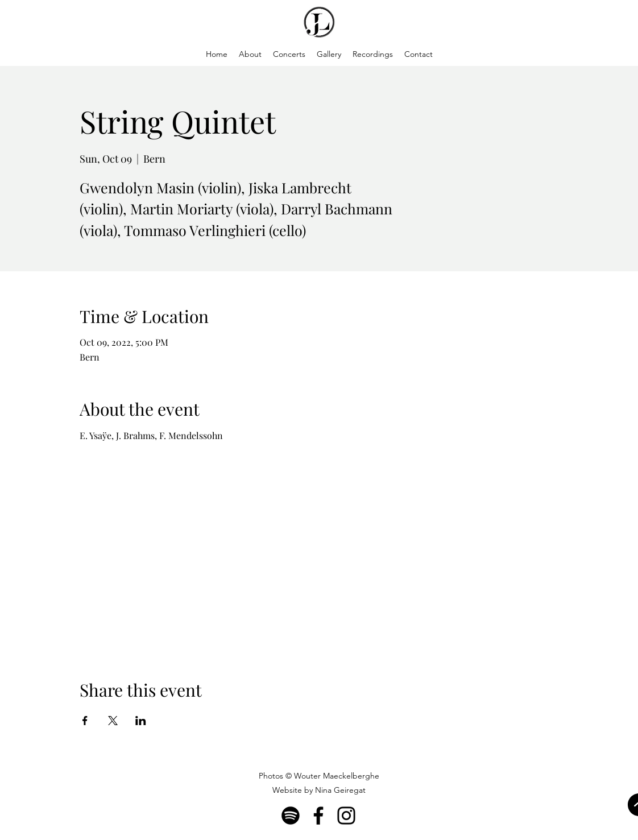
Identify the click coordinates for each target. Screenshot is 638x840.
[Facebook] (318, 816)
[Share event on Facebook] (85, 721)
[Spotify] (291, 816)
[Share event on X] (113, 721)
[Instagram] (346, 816)
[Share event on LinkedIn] (141, 721)
